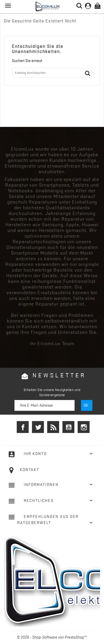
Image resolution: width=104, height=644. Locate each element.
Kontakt (30, 470)
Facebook (23, 427)
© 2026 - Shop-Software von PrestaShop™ (52, 637)
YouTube (68, 427)
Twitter (38, 427)
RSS (53, 427)
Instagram (84, 427)
